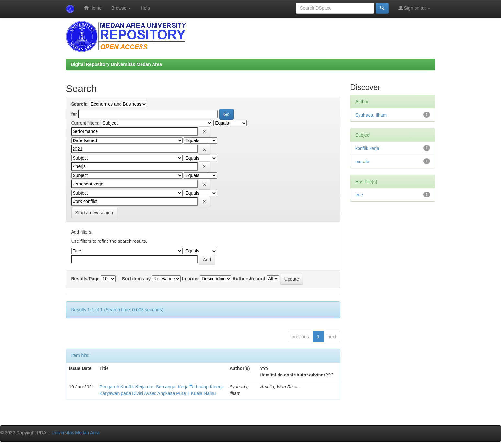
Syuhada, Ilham (371, 115)
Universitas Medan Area (76, 433)
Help (145, 8)
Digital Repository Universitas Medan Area (117, 64)
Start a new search (94, 213)
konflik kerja (367, 148)
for (74, 114)
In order (190, 279)
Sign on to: (414, 8)
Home (93, 8)
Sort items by (137, 279)
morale (362, 162)
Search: (80, 104)
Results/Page (85, 279)
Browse (121, 8)
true (359, 195)
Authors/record (249, 279)
